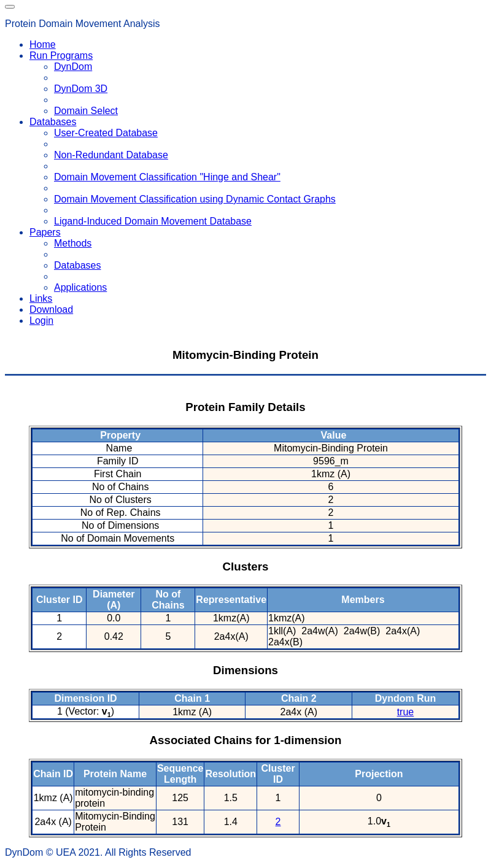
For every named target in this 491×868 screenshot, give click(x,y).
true (406, 712)
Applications (80, 287)
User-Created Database (106, 133)
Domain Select (86, 111)
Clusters (246, 567)
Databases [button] (53, 122)
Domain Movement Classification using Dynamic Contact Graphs (195, 199)
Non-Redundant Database (111, 155)
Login (41, 321)
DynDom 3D (81, 89)
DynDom (73, 67)
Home (43, 44)
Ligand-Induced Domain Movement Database (153, 221)
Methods (73, 243)
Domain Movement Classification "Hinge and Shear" (167, 177)
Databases (78, 265)
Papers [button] (45, 232)
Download (51, 309)
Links (41, 298)
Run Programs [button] (61, 56)
